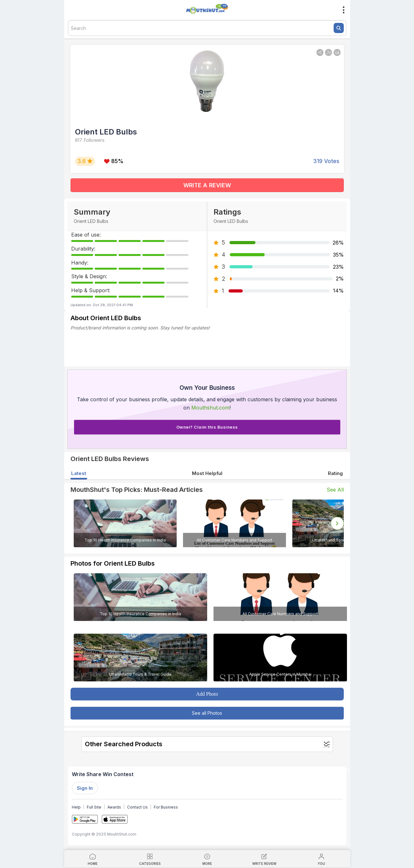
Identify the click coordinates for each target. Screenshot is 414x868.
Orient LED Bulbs (106, 132)
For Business (166, 807)
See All (335, 490)
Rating (335, 473)
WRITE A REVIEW (207, 185)
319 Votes (326, 161)
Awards (114, 807)
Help (76, 807)
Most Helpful (207, 473)
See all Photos (207, 713)
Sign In (85, 788)
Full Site (94, 807)
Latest (79, 473)
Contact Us (137, 807)
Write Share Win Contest (103, 774)
